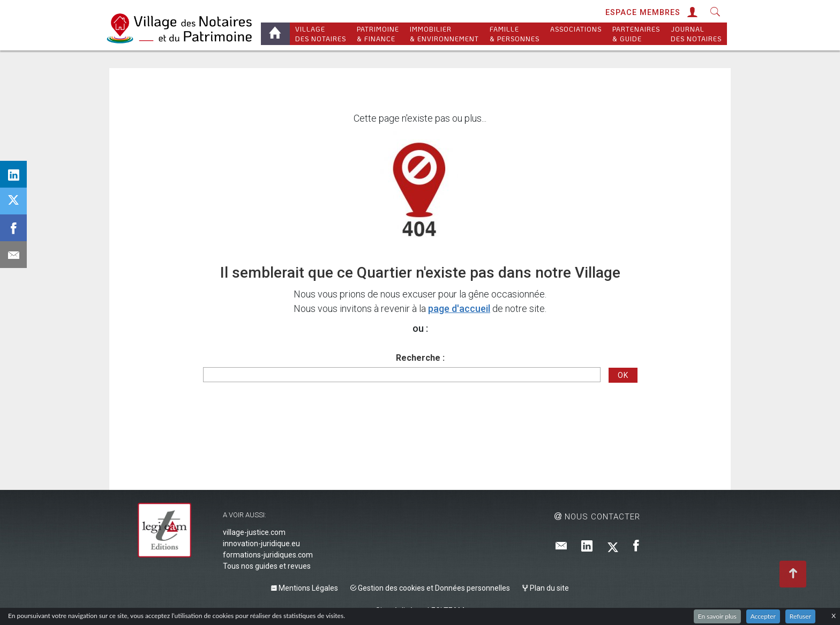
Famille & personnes (515, 34)
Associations (576, 34)
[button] (691, 13)
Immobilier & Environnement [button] (444, 34)
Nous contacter (597, 517)
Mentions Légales (305, 588)
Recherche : (420, 358)
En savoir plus (717, 616)
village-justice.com (254, 532)
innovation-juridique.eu (261, 544)
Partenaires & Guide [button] (636, 34)
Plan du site (546, 588)
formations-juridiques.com (268, 555)
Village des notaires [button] (321, 34)
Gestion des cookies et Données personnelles (430, 588)
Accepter (763, 616)
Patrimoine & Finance (378, 34)
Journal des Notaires (696, 34)
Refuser (800, 616)
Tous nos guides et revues (267, 566)
